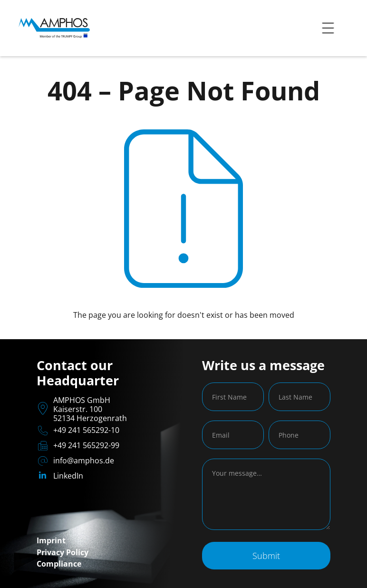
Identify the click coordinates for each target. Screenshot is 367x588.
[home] (54, 28)
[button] (328, 28)
